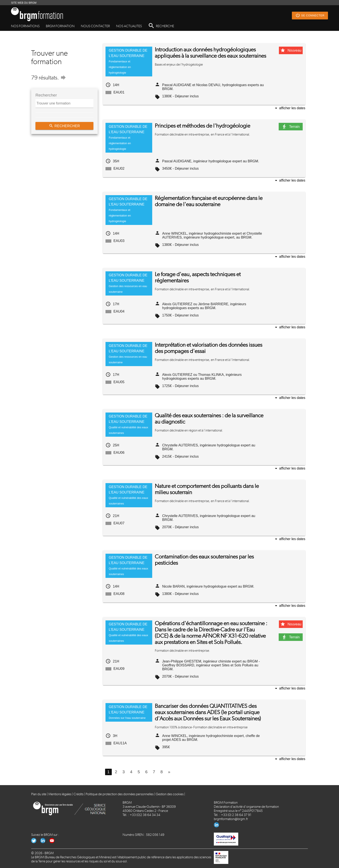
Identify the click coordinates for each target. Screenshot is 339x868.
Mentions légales (60, 794)
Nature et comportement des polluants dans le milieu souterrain (207, 489)
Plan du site (39, 794)
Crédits (78, 794)
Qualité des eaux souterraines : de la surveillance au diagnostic (209, 419)
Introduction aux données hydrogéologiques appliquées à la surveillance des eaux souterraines (210, 53)
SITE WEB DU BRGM (24, 3)
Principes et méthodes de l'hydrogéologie (202, 126)
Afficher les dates (289, 108)
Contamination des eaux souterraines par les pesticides (204, 560)
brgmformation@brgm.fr (231, 819)
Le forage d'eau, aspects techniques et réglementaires (198, 277)
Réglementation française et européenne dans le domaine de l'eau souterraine (209, 201)
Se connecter (310, 16)
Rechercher (64, 126)
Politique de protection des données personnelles (120, 794)
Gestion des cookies (170, 794)
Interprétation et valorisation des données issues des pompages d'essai (209, 348)
